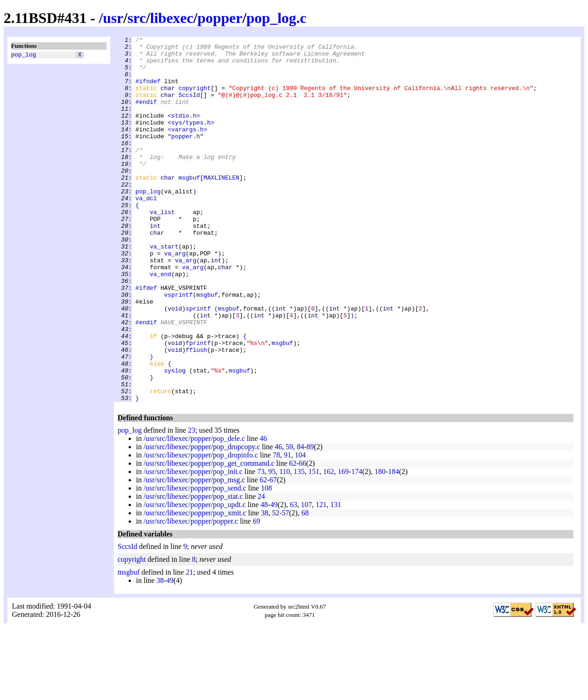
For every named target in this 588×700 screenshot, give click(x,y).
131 (336, 578)
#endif (146, 115)
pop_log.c (276, 18)
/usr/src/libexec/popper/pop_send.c (195, 561)
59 (289, 520)
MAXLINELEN (221, 206)
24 (261, 569)
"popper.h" (186, 157)
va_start (164, 289)
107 (306, 578)
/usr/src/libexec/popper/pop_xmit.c (195, 586)
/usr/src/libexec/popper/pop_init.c (193, 545)
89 (310, 520)
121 (321, 578)
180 (380, 545)
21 (189, 645)
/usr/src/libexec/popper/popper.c (191, 594)
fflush (196, 413)
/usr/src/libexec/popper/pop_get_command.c (209, 536)
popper (220, 18)
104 (300, 528)
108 (266, 561)
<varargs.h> (187, 148)
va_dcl (146, 231)
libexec (172, 18)
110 (285, 545)
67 (273, 553)
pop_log (24, 56)
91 (288, 528)
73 (261, 545)
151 (314, 545)
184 (394, 545)
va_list (162, 248)
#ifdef (146, 339)
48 (264, 578)
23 (192, 503)
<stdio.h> (184, 132)
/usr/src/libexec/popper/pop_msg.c (194, 553)
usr (113, 18)
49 (274, 578)
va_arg (175, 297)
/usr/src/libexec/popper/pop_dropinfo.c (201, 528)
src (136, 18)
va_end (161, 322)
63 (294, 578)
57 (285, 586)
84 (300, 520)
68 (305, 586)
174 (357, 545)
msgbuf (189, 206)
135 (299, 545)
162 (328, 545)
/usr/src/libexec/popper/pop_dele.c (194, 511)
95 (272, 545)
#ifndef (148, 90)
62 (293, 536)
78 (277, 528)
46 (263, 511)
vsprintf (178, 347)
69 (256, 594)
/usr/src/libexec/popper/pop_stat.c (193, 569)
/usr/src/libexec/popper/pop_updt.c (195, 578)
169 (343, 545)
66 (303, 536)
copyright (194, 99)
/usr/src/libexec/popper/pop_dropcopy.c (202, 520)
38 (265, 586)
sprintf (198, 363)
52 (276, 586)
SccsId (189, 107)
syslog (175, 438)
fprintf (198, 405)
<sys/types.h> (191, 140)
